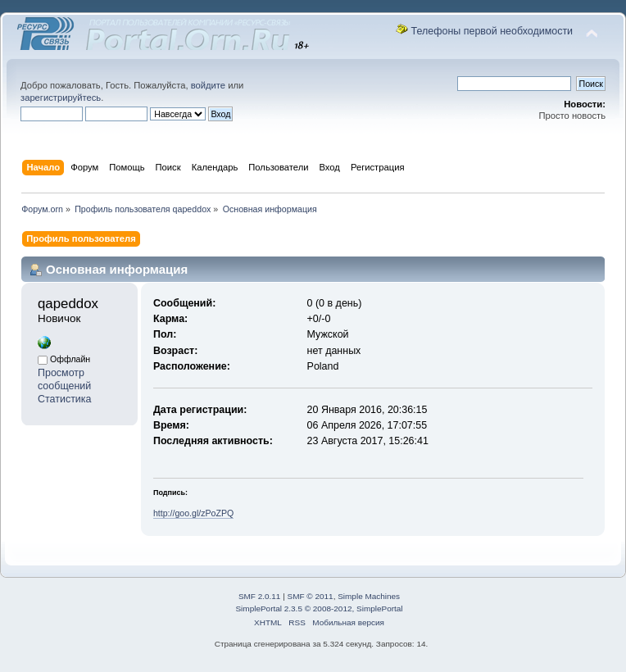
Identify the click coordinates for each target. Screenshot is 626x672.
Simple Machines (369, 596)
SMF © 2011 (311, 596)
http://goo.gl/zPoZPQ (193, 513)
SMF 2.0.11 (260, 596)
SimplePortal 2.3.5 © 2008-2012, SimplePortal (319, 608)
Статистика (65, 399)
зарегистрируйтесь (61, 98)
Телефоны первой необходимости (492, 31)
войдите (208, 85)
